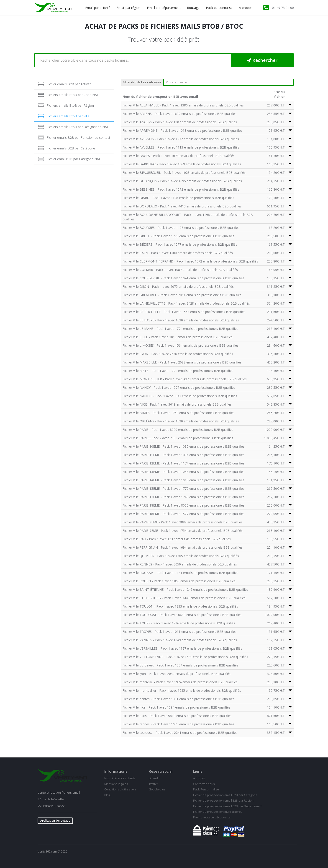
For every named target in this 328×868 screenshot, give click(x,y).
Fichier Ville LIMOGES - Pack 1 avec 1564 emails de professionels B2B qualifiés (181, 345)
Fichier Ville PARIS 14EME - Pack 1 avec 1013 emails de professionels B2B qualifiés (183, 480)
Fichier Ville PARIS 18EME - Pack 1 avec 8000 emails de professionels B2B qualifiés (183, 505)
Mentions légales (116, 784)
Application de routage (55, 821)
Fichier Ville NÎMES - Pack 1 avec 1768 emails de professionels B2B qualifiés (178, 413)
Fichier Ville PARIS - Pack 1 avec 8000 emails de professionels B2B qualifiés (178, 430)
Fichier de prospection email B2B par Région (223, 800)
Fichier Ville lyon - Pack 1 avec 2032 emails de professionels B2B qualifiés (177, 674)
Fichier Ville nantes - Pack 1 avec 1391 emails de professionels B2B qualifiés (178, 699)
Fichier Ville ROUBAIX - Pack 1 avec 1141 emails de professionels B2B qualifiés (180, 573)
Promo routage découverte (212, 817)
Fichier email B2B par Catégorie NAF (74, 159)
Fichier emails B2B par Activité (69, 84)
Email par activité (98, 8)
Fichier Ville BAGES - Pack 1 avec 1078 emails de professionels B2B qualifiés (179, 156)
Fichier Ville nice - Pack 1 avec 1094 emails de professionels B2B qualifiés (176, 707)
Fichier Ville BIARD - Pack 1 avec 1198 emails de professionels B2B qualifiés (178, 198)
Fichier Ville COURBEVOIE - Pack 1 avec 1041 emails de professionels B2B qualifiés (183, 278)
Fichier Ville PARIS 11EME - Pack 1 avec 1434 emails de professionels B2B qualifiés (183, 455)
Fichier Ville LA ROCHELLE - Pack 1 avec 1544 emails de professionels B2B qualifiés (184, 312)
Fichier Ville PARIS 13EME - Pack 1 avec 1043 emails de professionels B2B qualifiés (183, 472)
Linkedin (155, 778)
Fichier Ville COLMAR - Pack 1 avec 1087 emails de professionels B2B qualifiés (180, 270)
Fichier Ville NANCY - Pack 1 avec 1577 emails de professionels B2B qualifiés (179, 387)
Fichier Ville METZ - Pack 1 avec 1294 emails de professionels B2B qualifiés (178, 371)
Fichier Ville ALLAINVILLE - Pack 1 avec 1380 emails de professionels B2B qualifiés (183, 105)
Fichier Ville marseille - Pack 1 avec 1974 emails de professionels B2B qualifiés (180, 682)
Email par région (129, 8)
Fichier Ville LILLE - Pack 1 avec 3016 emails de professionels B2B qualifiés (178, 337)
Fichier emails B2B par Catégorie (71, 148)
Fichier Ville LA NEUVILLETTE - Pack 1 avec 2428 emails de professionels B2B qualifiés (186, 303)
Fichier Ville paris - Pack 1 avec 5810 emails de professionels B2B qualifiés (177, 716)
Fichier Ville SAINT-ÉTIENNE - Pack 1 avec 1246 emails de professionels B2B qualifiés (185, 589)
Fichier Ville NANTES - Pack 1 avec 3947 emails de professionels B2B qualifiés (180, 396)
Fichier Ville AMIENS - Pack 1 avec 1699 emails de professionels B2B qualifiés (179, 114)
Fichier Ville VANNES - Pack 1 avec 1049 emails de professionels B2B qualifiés (180, 640)
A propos (246, 8)
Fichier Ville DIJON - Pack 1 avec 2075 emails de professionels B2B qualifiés (178, 286)
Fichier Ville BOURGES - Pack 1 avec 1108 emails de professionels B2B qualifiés (181, 228)
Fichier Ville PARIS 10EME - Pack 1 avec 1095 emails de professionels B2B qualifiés (183, 446)
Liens (198, 771)
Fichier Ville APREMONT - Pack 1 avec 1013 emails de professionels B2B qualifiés (182, 130)
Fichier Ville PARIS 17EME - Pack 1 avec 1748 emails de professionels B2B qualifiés (183, 497)
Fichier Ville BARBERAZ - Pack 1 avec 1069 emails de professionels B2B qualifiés (182, 164)
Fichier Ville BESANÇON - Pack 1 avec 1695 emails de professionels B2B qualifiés (182, 181)
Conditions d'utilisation (120, 789)
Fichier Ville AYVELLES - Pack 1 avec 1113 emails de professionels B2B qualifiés (181, 147)
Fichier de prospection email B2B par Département (228, 806)
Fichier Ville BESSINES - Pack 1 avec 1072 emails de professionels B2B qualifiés (181, 189)
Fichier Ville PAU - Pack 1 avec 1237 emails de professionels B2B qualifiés (177, 539)
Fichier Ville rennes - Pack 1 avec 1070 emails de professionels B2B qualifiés (178, 724)
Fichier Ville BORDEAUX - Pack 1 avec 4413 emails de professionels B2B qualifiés (182, 206)
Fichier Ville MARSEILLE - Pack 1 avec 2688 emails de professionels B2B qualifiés (182, 362)
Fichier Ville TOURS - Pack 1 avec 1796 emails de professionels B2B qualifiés (179, 623)
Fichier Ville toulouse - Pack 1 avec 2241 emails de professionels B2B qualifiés (180, 733)
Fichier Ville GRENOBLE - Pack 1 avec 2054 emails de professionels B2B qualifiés (182, 295)
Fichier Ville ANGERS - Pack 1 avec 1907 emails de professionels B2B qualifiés (180, 122)
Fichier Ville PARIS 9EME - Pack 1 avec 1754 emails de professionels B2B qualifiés (183, 531)
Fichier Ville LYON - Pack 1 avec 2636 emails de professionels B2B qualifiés (178, 354)
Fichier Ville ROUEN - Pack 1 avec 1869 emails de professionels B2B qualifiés (179, 581)
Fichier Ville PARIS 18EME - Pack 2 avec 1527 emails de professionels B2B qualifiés (183, 514)
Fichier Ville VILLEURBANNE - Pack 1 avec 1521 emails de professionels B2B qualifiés (185, 657)
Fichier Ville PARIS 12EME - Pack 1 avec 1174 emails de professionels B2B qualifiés (183, 463)
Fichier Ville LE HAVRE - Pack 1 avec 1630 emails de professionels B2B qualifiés (181, 320)
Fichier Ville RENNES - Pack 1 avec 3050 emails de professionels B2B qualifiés (180, 564)
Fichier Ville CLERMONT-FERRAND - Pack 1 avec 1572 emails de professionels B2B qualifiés (190, 261)
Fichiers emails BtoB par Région (70, 105)
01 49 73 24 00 (283, 8)
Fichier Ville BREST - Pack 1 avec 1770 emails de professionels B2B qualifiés (178, 236)
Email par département (164, 8)
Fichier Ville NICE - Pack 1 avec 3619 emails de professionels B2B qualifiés (177, 404)
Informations (116, 771)
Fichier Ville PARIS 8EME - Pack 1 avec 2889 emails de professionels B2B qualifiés (183, 522)
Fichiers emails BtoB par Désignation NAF (78, 127)
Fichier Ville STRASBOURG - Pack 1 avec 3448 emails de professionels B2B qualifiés (184, 598)
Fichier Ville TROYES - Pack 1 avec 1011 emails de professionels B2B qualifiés (179, 632)
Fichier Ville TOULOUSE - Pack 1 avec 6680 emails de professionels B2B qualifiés (182, 615)
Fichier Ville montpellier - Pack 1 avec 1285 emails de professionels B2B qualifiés (182, 690)
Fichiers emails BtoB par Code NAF (73, 95)
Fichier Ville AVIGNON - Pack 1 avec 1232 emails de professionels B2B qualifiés (181, 139)
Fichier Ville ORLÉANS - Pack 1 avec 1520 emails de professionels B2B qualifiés (181, 421)
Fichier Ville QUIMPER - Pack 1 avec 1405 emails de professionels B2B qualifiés (181, 556)
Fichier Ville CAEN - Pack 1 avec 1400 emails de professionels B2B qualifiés (178, 253)
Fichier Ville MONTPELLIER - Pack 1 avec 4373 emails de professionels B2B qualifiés (185, 379)
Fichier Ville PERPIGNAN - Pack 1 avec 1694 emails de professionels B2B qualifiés (183, 547)
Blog (107, 795)
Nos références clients (120, 778)
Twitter (153, 784)
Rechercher (262, 60)
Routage (193, 8)
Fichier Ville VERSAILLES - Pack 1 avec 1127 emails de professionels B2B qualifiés (182, 648)
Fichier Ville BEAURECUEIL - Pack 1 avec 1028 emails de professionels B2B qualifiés (184, 173)
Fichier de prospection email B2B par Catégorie (225, 795)
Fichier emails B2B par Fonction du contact (78, 138)
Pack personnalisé (219, 8)
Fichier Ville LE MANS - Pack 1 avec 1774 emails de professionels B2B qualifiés (180, 329)
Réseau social (161, 771)
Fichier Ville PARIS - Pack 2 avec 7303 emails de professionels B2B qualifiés (178, 438)
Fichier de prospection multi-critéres (218, 812)
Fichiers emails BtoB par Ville (68, 116)
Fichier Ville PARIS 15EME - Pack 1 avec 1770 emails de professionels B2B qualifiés (183, 488)
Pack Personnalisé (206, 789)
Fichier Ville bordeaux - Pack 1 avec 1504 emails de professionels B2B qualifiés (180, 665)
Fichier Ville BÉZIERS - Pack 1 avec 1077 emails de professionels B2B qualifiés (180, 244)
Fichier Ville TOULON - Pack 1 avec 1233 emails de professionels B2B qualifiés (180, 606)
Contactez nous (204, 784)
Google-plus (157, 789)
